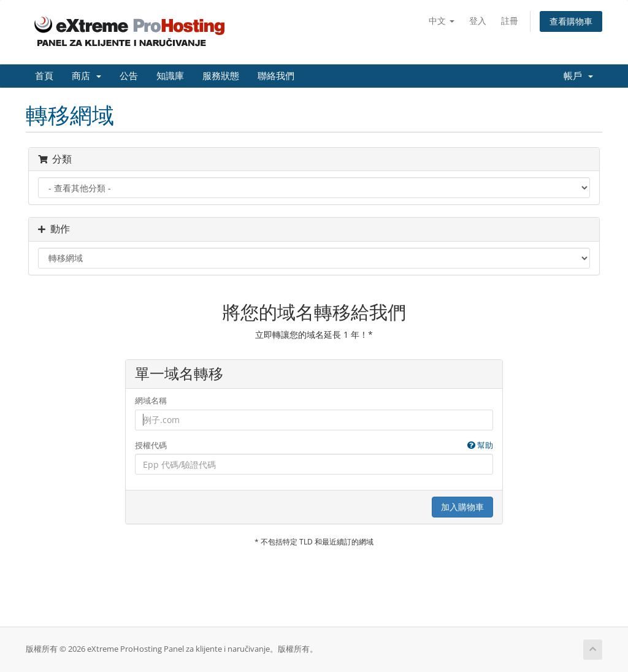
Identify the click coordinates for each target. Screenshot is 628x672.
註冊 (510, 21)
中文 (442, 21)
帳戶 (578, 76)
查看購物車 (571, 21)
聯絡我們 (276, 76)
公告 (129, 76)
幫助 (480, 445)
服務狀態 (221, 76)
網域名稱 (151, 400)
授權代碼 (314, 445)
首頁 (44, 76)
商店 (86, 76)
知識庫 (170, 76)
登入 (478, 21)
